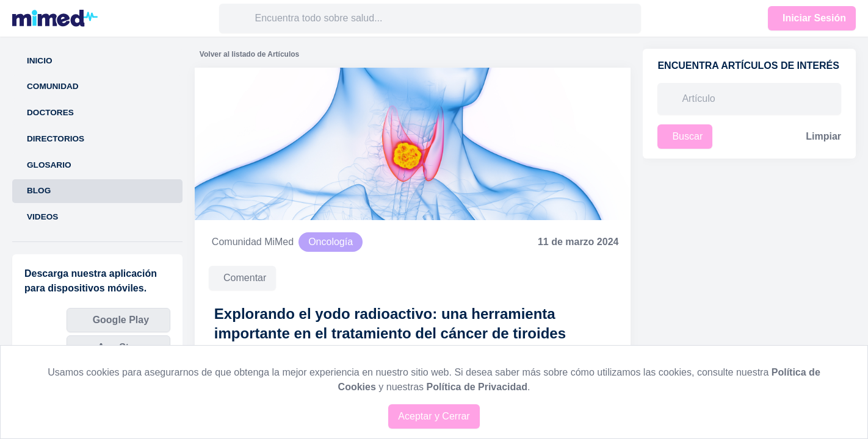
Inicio (40, 61)
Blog (39, 191)
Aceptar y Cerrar (434, 416)
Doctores (50, 112)
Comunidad (53, 86)
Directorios (56, 139)
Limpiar (823, 136)
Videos (42, 217)
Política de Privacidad (477, 387)
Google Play (121, 320)
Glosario (49, 165)
